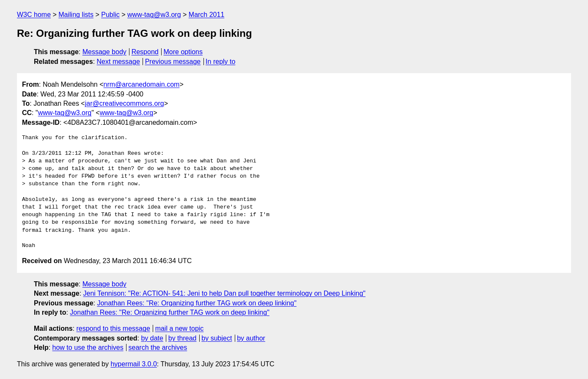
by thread (183, 338)
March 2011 (207, 15)
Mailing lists (76, 15)
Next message (118, 62)
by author (251, 338)
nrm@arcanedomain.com (142, 84)
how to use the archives (88, 347)
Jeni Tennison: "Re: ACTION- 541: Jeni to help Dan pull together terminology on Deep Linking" (224, 293)
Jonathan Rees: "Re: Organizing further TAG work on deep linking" (196, 303)
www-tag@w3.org (154, 15)
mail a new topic (180, 328)
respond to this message (113, 328)
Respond (145, 52)
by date (152, 338)
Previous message (173, 62)
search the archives (158, 347)
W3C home (34, 15)
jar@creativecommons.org (125, 103)
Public (110, 15)
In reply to (220, 62)
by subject (217, 338)
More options (183, 52)
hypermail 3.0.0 (133, 364)
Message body (104, 52)
